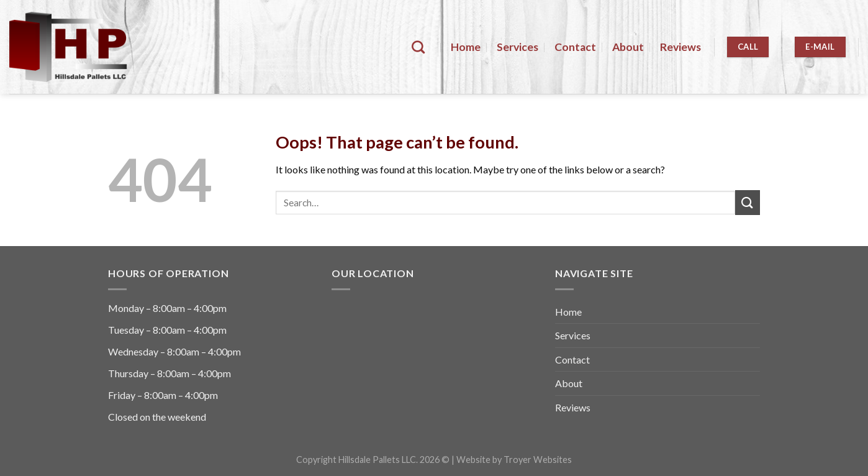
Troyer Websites (538, 460)
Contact (575, 47)
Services (518, 47)
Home (466, 47)
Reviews (680, 47)
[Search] (418, 47)
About (628, 47)
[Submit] (748, 202)
